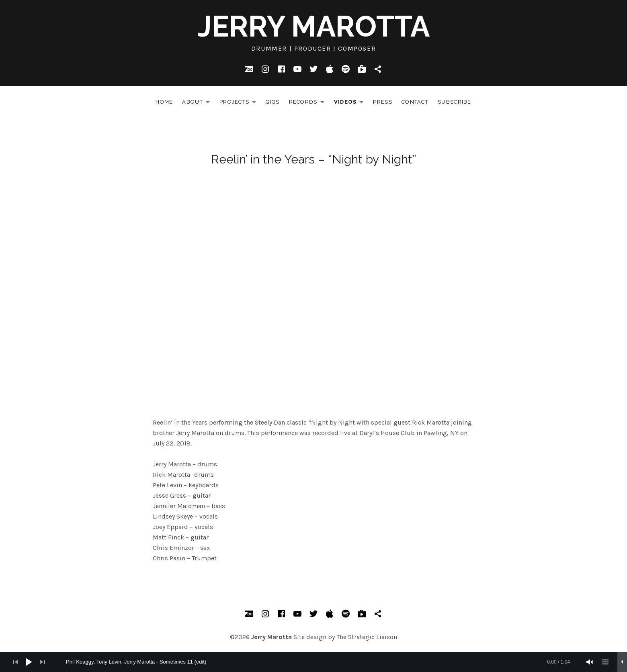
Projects (240, 103)
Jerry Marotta (313, 26)
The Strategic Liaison (367, 637)
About (198, 103)
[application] (313, 662)
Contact (415, 102)
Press (383, 102)
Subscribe (455, 102)
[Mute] (590, 662)
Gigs (273, 102)
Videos (351, 103)
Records (309, 103)
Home (164, 102)
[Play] (29, 662)
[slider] (318, 662)
